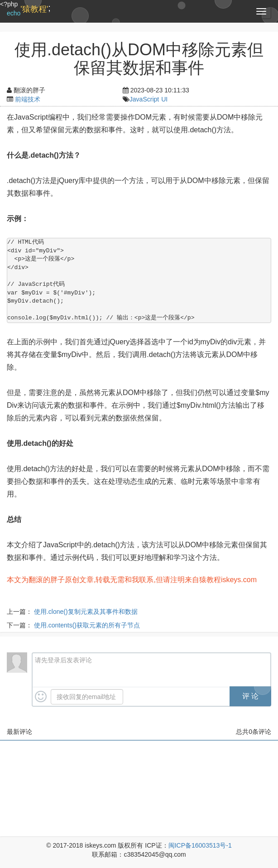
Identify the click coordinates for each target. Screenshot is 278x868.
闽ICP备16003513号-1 (200, 845)
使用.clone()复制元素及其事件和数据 (86, 612)
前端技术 (28, 99)
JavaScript (144, 99)
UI (164, 99)
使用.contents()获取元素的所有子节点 (87, 625)
